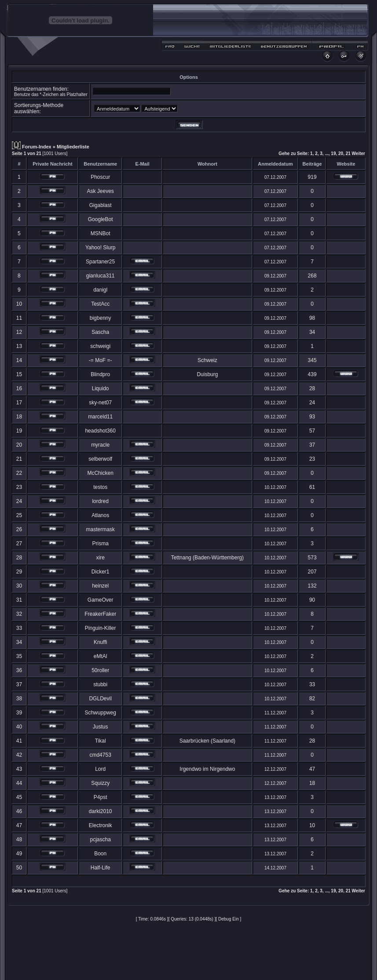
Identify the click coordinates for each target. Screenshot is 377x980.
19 (333, 153)
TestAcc (100, 304)
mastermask (100, 529)
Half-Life (101, 868)
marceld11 (100, 417)
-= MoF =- (101, 360)
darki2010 (101, 811)
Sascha (100, 332)
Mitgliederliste (73, 147)
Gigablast (101, 205)
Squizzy (100, 783)
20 (341, 153)
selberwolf (100, 459)
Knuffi (100, 642)
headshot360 (100, 431)
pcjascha (100, 839)
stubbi (100, 684)
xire (100, 558)
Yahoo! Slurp (101, 248)
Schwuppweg (100, 713)
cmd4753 (100, 755)
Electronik (101, 825)
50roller (100, 670)
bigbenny (101, 318)
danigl (100, 290)
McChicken (100, 473)
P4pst (101, 797)
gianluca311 (101, 276)
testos (100, 487)
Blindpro (100, 374)
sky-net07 (100, 403)
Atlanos (100, 515)
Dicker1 (101, 572)
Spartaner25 (100, 262)
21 (348, 153)
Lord (100, 769)
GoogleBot (101, 219)
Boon (100, 854)
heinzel (100, 586)
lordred (100, 501)
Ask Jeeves (100, 191)
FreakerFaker (100, 614)
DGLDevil (100, 699)
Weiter (359, 153)
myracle (100, 445)
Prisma (100, 544)
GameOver (101, 600)
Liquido (101, 388)
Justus (101, 727)
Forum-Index (37, 147)
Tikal (101, 741)
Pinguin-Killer (101, 628)
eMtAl (101, 656)
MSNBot (101, 233)
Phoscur (100, 177)
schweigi (100, 346)
